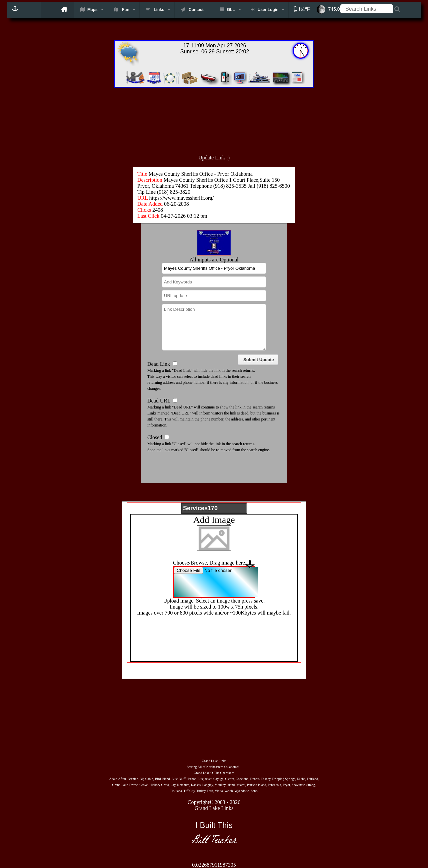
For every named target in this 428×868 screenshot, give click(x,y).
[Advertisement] (229, 118)
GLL (227, 10)
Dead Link (159, 364)
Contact (192, 10)
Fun (122, 10)
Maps (89, 10)
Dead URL (159, 401)
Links (155, 10)
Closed (155, 437)
